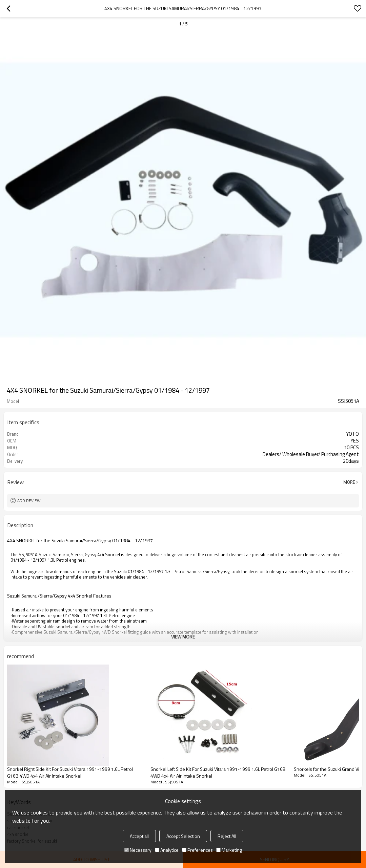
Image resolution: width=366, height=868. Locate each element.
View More (183, 637)
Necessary (138, 850)
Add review (29, 501)
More (349, 482)
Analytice (167, 850)
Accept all (139, 836)
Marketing (229, 850)
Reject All (227, 836)
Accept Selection (183, 836)
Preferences (197, 850)
